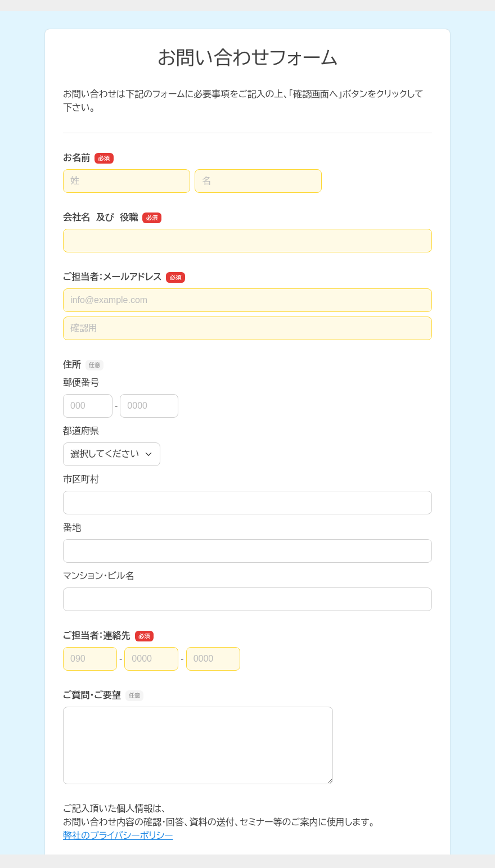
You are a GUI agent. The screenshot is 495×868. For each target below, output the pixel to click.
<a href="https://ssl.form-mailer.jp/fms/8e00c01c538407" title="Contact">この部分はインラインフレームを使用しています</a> (247, 433)
